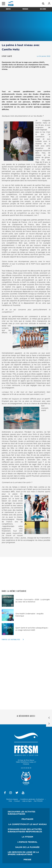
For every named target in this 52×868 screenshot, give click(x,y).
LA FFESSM (27, 837)
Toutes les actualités (11, 640)
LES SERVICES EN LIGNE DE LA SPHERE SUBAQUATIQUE (23, 853)
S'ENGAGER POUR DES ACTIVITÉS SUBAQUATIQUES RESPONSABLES (25, 830)
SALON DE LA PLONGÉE (27, 847)
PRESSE (27, 860)
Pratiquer (25, 9)
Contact (17, 801)
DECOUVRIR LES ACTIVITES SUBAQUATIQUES (21, 813)
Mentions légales (12, 799)
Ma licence (43, 9)
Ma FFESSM (38, 801)
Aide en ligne (27, 801)
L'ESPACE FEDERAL (27, 842)
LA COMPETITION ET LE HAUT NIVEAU (27, 824)
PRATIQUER (27, 819)
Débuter (8, 9)
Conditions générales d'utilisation (32, 799)
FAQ (10, 801)
